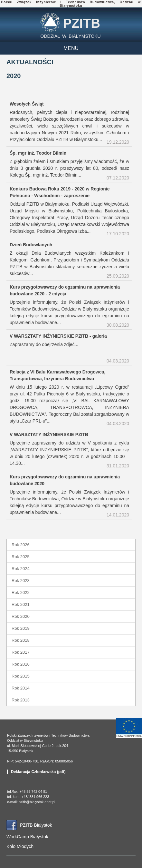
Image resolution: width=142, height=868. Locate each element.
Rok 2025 (21, 557)
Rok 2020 (21, 616)
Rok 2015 (21, 676)
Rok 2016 (21, 664)
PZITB (82, 23)
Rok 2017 (21, 652)
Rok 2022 (21, 592)
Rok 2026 (21, 545)
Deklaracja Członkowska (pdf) (38, 772)
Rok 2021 (21, 604)
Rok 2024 (21, 569)
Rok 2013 (21, 700)
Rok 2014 (21, 688)
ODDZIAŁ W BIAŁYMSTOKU (71, 36)
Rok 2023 (21, 581)
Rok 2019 (21, 628)
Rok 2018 (21, 640)
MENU (71, 48)
